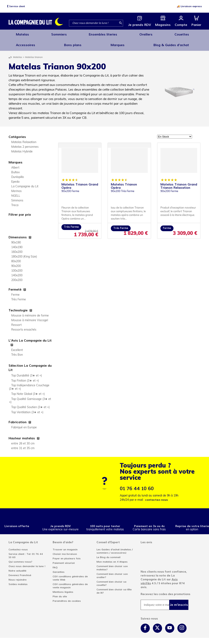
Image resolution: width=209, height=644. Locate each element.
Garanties (59, 569)
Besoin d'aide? (63, 539)
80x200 (16, 258)
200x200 (17, 277)
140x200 (17, 272)
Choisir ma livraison (65, 551)
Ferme (15, 292)
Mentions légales (63, 589)
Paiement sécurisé (64, 560)
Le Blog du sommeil (108, 554)
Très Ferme (19, 296)
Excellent (17, 347)
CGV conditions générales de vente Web (70, 575)
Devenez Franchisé (20, 572)
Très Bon (17, 352)
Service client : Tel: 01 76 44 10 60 (26, 552)
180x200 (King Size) (24, 254)
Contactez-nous (18, 546)
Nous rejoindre (18, 576)
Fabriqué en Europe (24, 424)
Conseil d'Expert (108, 539)
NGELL (16, 193)
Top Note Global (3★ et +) (28, 391)
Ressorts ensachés (24, 327)
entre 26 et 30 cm (23, 440)
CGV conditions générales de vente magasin (70, 583)
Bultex (15, 169)
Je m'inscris (179, 601)
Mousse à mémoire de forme (30, 313)
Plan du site (60, 593)
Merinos (16, 188)
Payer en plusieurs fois (67, 555)
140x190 (17, 244)
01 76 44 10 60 (137, 485)
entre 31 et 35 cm (23, 445)
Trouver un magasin (65, 546)
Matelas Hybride (22, 148)
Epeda (15, 179)
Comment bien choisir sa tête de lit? (114, 588)
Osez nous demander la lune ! (27, 563)
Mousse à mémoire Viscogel (30, 317)
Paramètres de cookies (67, 598)
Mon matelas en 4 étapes (112, 559)
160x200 (17, 249)
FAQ (55, 564)
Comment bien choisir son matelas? (112, 565)
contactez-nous (156, 497)
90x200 (16, 263)
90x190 (16, 239)
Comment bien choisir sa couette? (111, 580)
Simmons (17, 197)
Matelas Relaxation (24, 139)
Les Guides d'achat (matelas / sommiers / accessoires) (115, 548)
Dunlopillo (18, 174)
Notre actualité (17, 567)
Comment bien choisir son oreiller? (112, 572)
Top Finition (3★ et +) (25, 378)
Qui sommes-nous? (20, 559)
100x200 (17, 268)
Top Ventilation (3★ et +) (27, 409)
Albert (15, 165)
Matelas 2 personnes (25, 144)
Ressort (16, 322)
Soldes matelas (18, 581)
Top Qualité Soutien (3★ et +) (30, 404)
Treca (15, 202)
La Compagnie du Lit (25, 183)
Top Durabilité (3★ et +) (27, 373)
